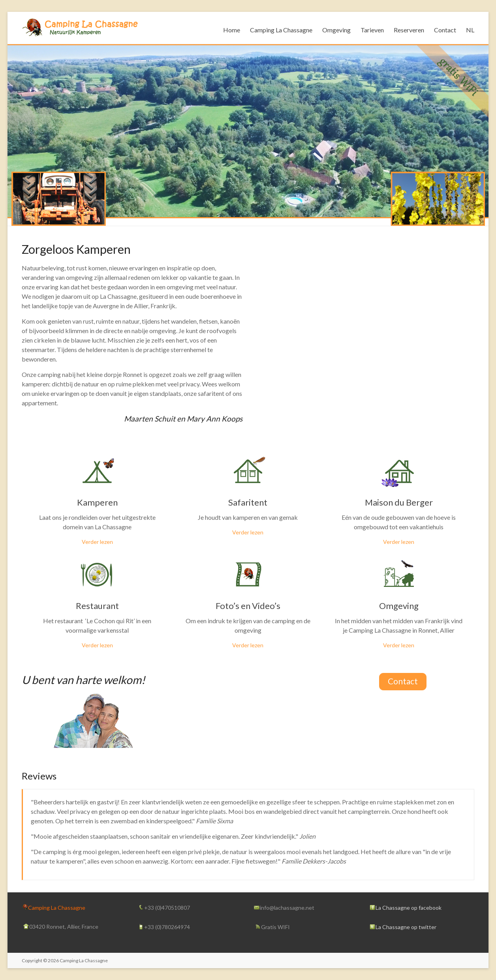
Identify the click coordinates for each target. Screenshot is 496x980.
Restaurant (97, 606)
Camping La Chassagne (281, 30)
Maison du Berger (399, 502)
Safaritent (248, 502)
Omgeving (336, 30)
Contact (445, 30)
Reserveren (409, 30)
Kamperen (97, 502)
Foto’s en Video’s (248, 606)
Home (232, 30)
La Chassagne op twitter (406, 927)
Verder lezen (97, 542)
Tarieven (372, 30)
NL (470, 30)
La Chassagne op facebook (409, 908)
